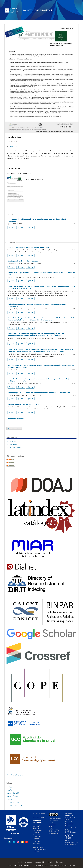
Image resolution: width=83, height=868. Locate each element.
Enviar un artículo (14, 429)
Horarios (50, 862)
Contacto (59, 862)
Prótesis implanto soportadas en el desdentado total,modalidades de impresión (39, 393)
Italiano (9, 799)
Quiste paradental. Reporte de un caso (23, 261)
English (9, 787)
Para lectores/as (12, 441)
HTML (31, 227)
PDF (12, 227)
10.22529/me (15, 146)
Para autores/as (12, 444)
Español (9, 790)
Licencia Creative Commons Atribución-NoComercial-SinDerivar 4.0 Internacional (54, 827)
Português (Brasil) (13, 802)
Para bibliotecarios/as (14, 447)
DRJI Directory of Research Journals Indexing (39, 849)
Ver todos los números (15, 419)
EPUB (21, 227)
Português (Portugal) (14, 805)
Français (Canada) (13, 793)
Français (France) (12, 796)
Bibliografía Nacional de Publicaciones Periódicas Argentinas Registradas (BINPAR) (37, 832)
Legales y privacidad (25, 862)
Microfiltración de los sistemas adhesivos (23, 404)
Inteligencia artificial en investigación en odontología (28, 247)
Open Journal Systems (15, 775)
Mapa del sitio (40, 862)
